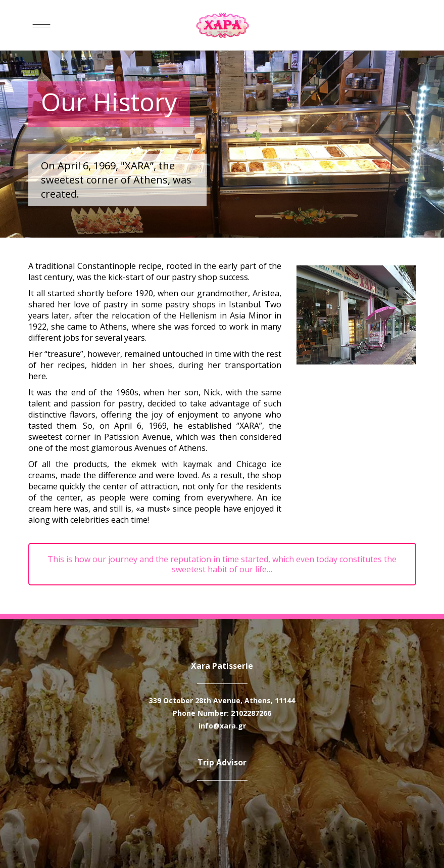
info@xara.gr (222, 726)
